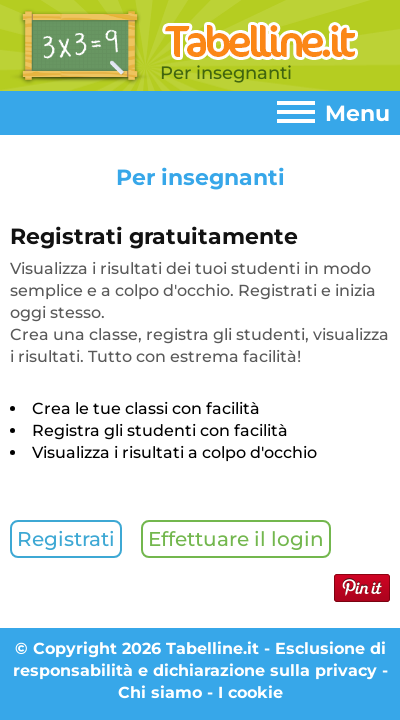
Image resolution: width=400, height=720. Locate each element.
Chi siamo (160, 692)
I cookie (250, 692)
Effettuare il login (236, 539)
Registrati (66, 539)
